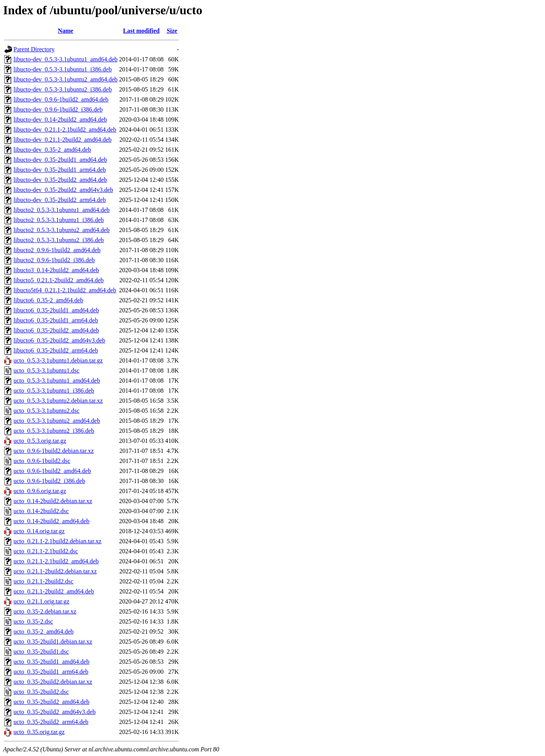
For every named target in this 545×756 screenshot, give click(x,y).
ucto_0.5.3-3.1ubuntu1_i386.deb (54, 391)
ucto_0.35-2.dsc (33, 621)
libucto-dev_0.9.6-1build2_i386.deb (58, 109)
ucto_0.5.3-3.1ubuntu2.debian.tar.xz (58, 401)
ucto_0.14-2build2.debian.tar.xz (53, 501)
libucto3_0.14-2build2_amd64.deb (56, 270)
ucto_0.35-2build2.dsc (41, 692)
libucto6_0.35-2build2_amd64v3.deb (59, 340)
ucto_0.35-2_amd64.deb (44, 631)
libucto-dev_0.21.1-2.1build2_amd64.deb (65, 130)
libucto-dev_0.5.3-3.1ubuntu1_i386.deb (63, 69)
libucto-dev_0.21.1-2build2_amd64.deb (63, 140)
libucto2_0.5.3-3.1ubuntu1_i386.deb (59, 220)
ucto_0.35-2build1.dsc (41, 652)
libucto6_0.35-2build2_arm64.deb (56, 350)
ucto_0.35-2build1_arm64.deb (51, 672)
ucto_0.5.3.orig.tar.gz (40, 441)
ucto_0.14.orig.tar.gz (39, 531)
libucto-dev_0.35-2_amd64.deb (52, 150)
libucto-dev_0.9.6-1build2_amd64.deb (61, 99)
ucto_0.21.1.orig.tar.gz (41, 601)
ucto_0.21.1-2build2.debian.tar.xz (55, 571)
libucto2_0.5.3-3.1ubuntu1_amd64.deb (62, 210)
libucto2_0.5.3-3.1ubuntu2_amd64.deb (62, 230)
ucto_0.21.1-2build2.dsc (43, 581)
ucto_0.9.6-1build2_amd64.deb (52, 471)
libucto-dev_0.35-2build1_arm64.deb (60, 170)
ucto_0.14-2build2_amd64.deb (51, 521)
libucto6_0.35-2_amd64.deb (48, 300)
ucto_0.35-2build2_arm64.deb (51, 722)
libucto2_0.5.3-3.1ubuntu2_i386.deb (59, 240)
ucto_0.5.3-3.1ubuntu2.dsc (47, 411)
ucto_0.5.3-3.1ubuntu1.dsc (47, 370)
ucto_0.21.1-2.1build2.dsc (46, 551)
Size (172, 31)
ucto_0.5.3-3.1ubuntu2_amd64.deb (57, 421)
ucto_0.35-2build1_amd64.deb (51, 662)
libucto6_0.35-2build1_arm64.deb (56, 320)
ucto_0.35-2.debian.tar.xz (45, 611)
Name (66, 31)
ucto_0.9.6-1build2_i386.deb (49, 481)
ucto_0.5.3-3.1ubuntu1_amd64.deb (57, 381)
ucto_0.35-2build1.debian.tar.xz (53, 642)
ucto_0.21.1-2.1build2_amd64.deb (56, 561)
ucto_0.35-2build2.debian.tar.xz (53, 682)
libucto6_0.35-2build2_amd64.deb (56, 330)
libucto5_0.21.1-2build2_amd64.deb (59, 280)
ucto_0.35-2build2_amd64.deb (51, 702)
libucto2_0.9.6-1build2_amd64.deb (57, 250)
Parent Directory (34, 49)
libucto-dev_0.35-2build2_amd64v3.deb (63, 190)
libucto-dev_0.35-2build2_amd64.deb (60, 180)
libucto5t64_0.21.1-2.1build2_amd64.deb (65, 290)
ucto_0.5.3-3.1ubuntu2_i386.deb (54, 431)
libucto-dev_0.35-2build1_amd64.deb (60, 160)
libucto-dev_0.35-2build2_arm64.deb (60, 200)
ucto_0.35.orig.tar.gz (39, 732)
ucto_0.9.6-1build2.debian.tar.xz (54, 451)
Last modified (142, 31)
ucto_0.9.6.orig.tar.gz (40, 491)
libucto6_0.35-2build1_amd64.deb (56, 310)
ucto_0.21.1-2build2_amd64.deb (54, 591)
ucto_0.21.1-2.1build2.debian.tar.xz (58, 541)
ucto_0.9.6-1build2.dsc (42, 461)
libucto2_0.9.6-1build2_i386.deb (54, 260)
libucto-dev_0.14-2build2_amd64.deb (60, 120)
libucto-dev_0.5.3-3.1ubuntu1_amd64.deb (65, 59)
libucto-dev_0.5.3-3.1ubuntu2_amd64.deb (65, 79)
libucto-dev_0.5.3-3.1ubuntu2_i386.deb (63, 89)
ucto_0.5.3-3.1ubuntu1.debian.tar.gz (58, 360)
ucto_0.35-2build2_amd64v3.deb (54, 712)
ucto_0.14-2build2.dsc (41, 511)
